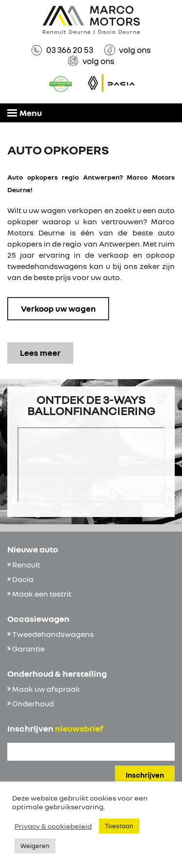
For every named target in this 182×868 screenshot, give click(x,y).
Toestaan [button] (119, 826)
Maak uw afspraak (46, 689)
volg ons (135, 50)
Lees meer (40, 353)
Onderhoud (33, 703)
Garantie (28, 649)
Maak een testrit (42, 594)
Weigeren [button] (35, 846)
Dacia (23, 579)
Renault (26, 565)
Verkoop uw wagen (58, 309)
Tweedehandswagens (53, 634)
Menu (25, 113)
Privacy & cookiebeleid (53, 826)
